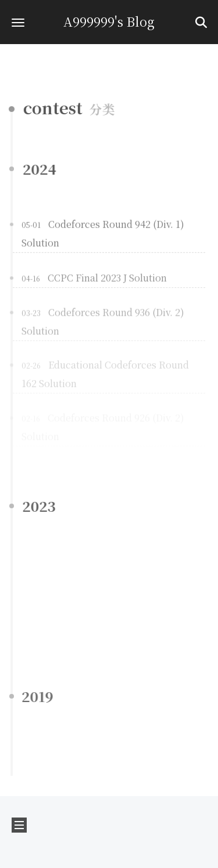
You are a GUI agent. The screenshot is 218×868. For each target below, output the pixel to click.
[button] (18, 22)
